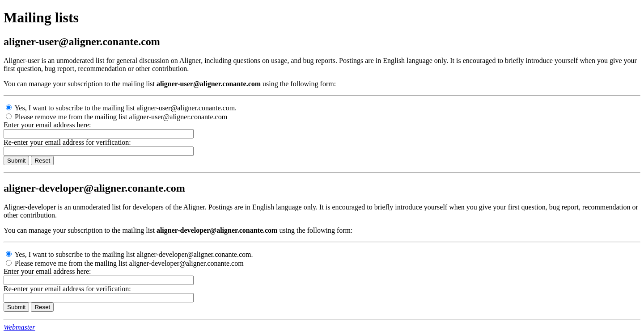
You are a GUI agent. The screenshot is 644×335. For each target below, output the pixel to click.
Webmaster (19, 327)
